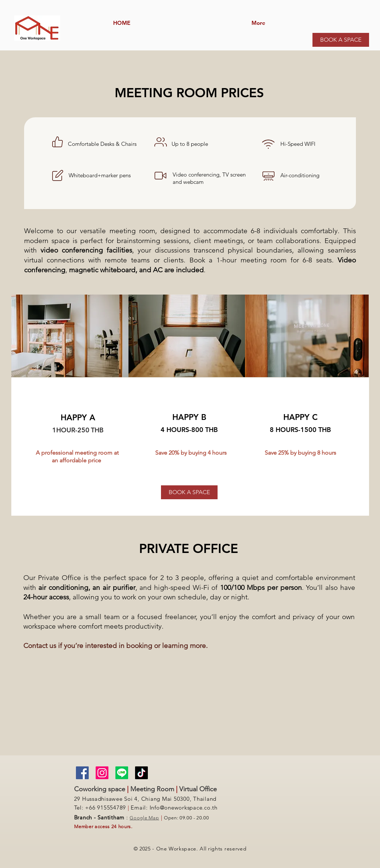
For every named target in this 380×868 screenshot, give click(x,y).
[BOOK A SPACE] (341, 40)
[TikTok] (141, 773)
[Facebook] (82, 773)
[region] (190, 163)
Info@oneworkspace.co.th (184, 808)
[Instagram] (102, 773)
